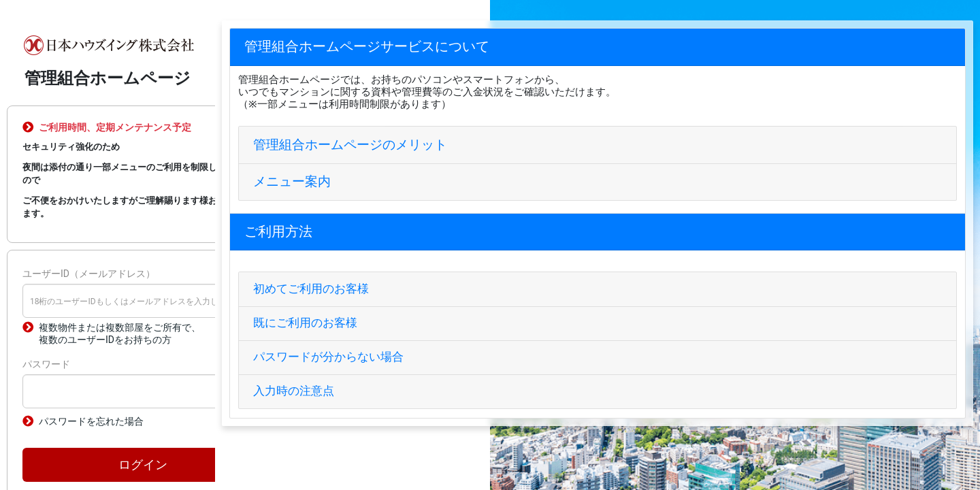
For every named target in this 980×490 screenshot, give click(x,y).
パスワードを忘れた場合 (91, 421)
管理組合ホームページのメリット (350, 145)
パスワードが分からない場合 (328, 357)
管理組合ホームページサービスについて (367, 47)
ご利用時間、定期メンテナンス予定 (115, 127)
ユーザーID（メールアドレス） (89, 274)
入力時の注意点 (294, 391)
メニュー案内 (292, 181)
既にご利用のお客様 (305, 323)
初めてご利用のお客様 (311, 289)
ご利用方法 (278, 232)
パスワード (46, 364)
